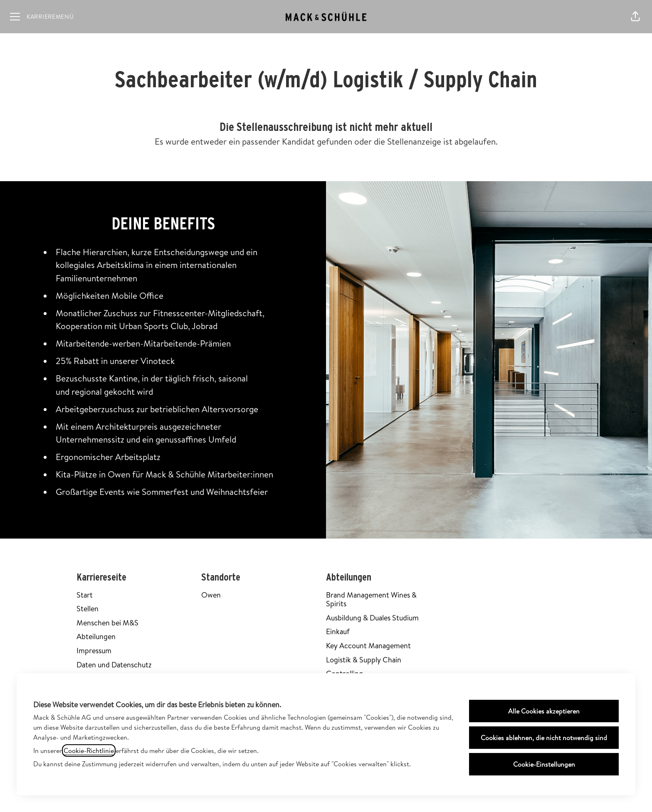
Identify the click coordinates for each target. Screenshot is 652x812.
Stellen (88, 609)
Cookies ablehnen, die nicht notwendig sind (544, 738)
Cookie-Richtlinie (89, 750)
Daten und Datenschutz (114, 665)
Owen (211, 595)
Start (85, 595)
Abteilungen (96, 636)
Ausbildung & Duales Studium (372, 618)
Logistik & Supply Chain (364, 660)
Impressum (94, 651)
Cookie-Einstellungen (544, 764)
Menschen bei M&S (107, 623)
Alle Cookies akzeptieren (544, 711)
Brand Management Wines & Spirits (371, 599)
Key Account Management (368, 646)
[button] (635, 17)
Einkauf (338, 631)
